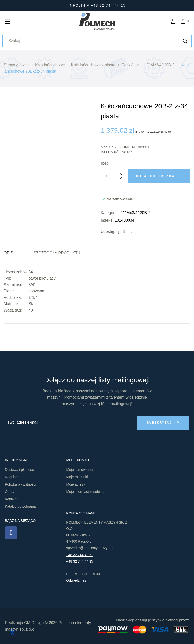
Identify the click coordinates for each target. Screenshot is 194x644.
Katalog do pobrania (20, 506)
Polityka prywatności (20, 484)
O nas (9, 492)
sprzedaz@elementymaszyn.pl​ (90, 548)
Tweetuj (131, 232)
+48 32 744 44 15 (80, 561)
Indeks (107, 220)
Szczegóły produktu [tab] (57, 253)
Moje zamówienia (79, 470)
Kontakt (11, 499)
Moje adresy (76, 484)
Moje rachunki (77, 477)
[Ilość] (113, 176)
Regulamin (13, 477)
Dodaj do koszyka (155, 176)
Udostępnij (124, 232)
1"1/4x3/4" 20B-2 (136, 213)
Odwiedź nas (76, 580)
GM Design (34, 623)
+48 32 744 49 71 (80, 555)
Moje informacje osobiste (85, 492)
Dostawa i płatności (20, 470)
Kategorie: (110, 213)
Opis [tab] (8, 253)
